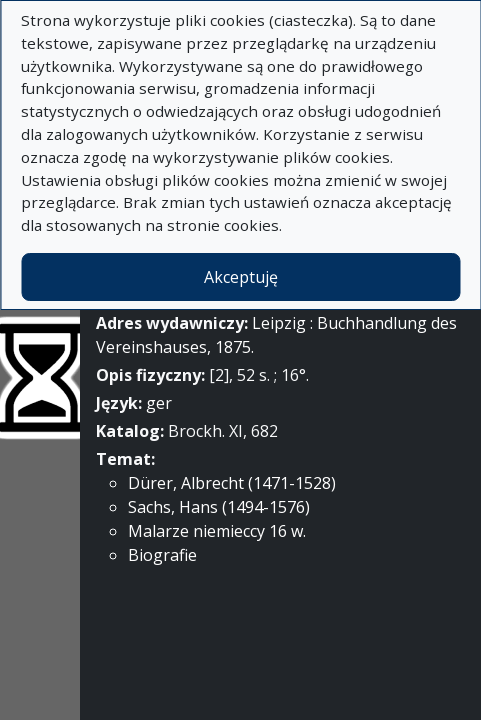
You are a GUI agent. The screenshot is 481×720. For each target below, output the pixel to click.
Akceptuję (241, 277)
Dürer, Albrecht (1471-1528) (232, 483)
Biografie (162, 555)
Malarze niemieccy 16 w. (217, 531)
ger (159, 403)
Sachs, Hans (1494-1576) (219, 507)
